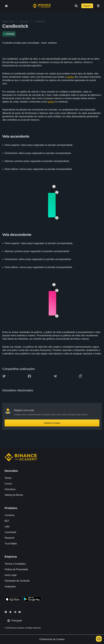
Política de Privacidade (16, 569)
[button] (98, 6)
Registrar (87, 6)
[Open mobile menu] (98, 6)
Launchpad (10, 532)
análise (70, 77)
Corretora (10, 515)
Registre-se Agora (52, 423)
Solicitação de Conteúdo (17, 581)
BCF (7, 521)
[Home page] (42, 6)
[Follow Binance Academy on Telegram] (15, 612)
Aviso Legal (11, 575)
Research (10, 538)
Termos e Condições (15, 564)
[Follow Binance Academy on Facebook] (6, 612)
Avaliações (10, 587)
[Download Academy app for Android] (32, 600)
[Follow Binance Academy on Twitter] (10, 612)
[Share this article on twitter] (4, 376)
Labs (7, 527)
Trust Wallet (11, 544)
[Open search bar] (75, 6)
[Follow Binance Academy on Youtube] (20, 612)
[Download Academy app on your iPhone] (13, 600)
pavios (51, 102)
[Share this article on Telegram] (55, 376)
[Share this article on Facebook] (29, 376)
